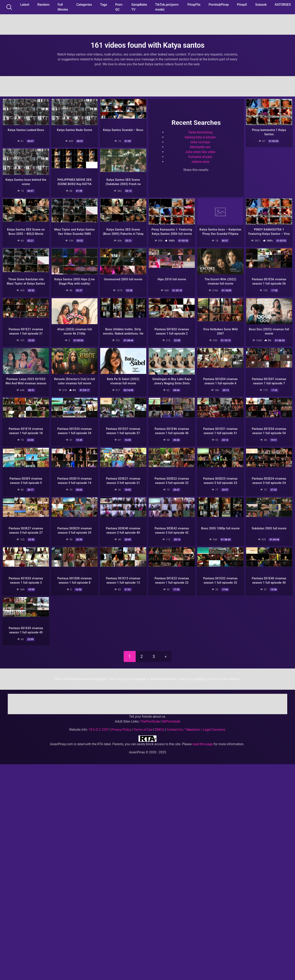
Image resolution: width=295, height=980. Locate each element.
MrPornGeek (171, 717)
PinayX (242, 5)
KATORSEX (283, 5)
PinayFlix (194, 5)
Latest (25, 5)
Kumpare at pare (200, 156)
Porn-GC (119, 7)
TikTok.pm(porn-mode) (167, 7)
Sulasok (261, 5)
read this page (203, 739)
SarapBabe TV (139, 7)
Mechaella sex (200, 146)
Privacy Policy (121, 725)
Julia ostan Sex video (200, 151)
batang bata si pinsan (200, 137)
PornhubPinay (219, 5)
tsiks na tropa (200, 141)
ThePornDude (150, 717)
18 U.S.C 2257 (99, 725)
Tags (104, 5)
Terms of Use (143, 725)
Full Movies (63, 7)
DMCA (160, 725)
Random (43, 5)
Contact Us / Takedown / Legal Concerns (196, 725)
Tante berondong (200, 132)
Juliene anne (200, 161)
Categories (84, 5)
